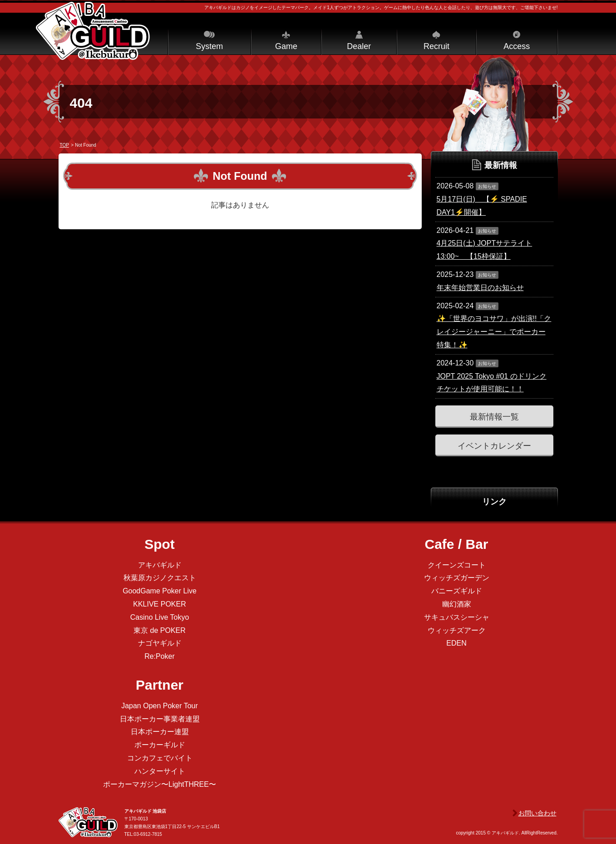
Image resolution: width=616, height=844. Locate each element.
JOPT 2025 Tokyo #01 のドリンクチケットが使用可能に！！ (492, 383)
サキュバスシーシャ (457, 617)
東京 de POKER (160, 630)
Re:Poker (160, 656)
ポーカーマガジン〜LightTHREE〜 (160, 784)
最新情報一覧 (494, 417)
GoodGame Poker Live (160, 591)
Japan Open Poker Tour (160, 706)
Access (517, 46)
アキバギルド (160, 565)
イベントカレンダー (494, 446)
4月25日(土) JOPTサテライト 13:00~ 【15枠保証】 (485, 250)
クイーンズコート (457, 565)
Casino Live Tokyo (160, 617)
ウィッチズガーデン (457, 578)
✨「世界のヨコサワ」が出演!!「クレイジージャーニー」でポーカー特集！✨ (494, 332)
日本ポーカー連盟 (160, 732)
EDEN (456, 643)
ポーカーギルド (160, 745)
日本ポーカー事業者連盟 (160, 719)
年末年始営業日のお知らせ (480, 288)
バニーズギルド (457, 591)
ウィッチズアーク (457, 630)
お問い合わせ (537, 813)
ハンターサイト (160, 771)
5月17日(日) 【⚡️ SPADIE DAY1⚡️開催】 (482, 206)
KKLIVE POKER (160, 604)
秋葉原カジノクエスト (160, 578)
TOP (64, 145)
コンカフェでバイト (160, 758)
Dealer (359, 46)
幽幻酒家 (457, 604)
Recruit (436, 46)
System (209, 46)
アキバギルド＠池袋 (93, 31)
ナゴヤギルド (160, 643)
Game (286, 46)
